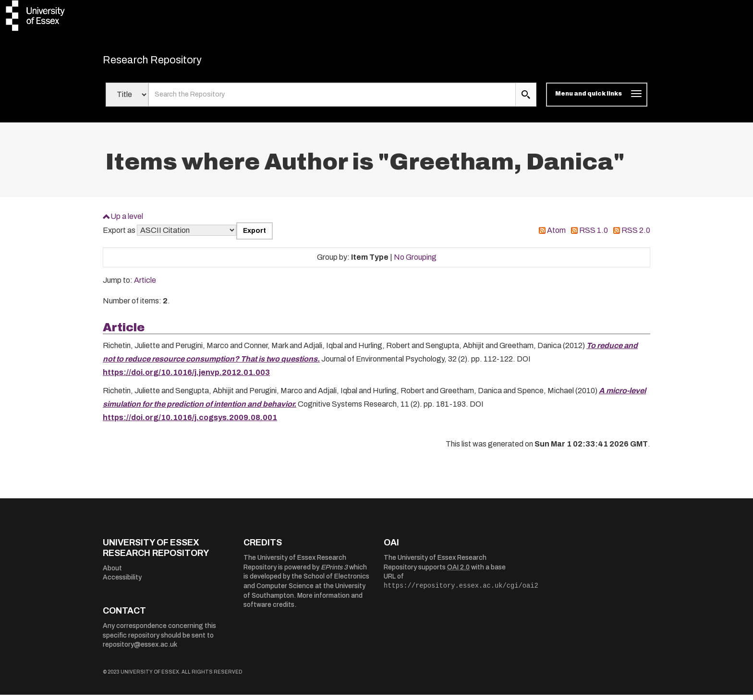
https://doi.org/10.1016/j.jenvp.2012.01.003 (186, 378)
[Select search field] (127, 100)
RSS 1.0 (594, 235)
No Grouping (415, 262)
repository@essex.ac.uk (140, 650)
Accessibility (122, 583)
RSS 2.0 (636, 235)
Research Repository (170, 62)
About (112, 573)
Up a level (127, 221)
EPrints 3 (334, 572)
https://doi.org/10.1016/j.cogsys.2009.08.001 (190, 423)
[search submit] (526, 100)
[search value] (332, 100)
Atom (556, 235)
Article (145, 285)
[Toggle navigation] (597, 100)
